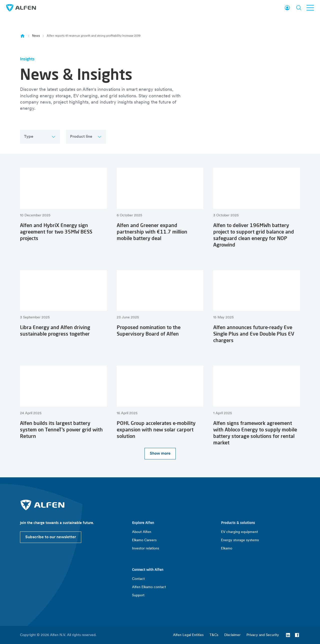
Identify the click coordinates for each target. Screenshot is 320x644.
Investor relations (145, 549)
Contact (138, 579)
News (36, 36)
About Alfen (142, 532)
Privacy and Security (263, 635)
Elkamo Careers (144, 540)
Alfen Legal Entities (188, 635)
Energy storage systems (240, 540)
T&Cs (214, 635)
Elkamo (227, 549)
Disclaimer (232, 635)
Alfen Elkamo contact (149, 587)
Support (138, 595)
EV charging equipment (239, 532)
